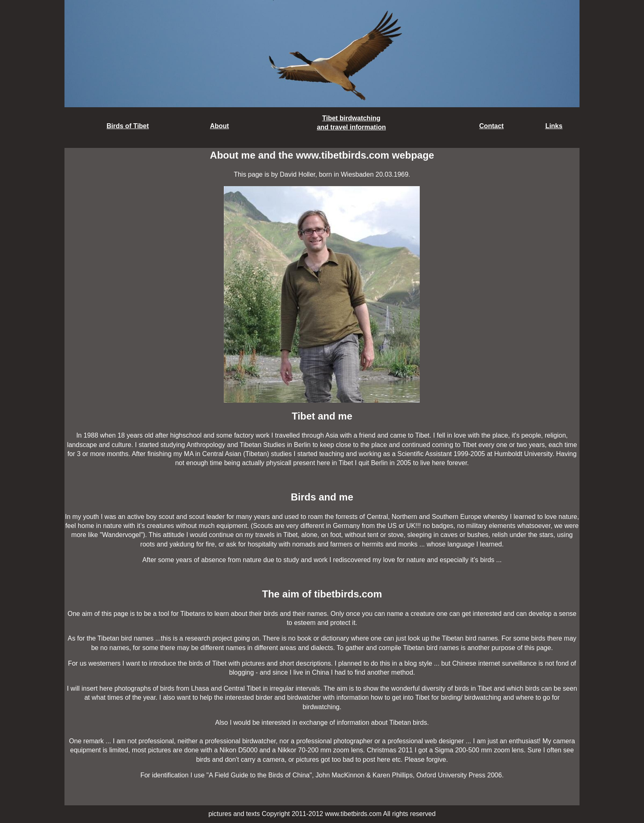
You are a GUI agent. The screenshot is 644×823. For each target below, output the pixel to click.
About (219, 126)
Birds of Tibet (128, 126)
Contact (492, 126)
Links (554, 126)
